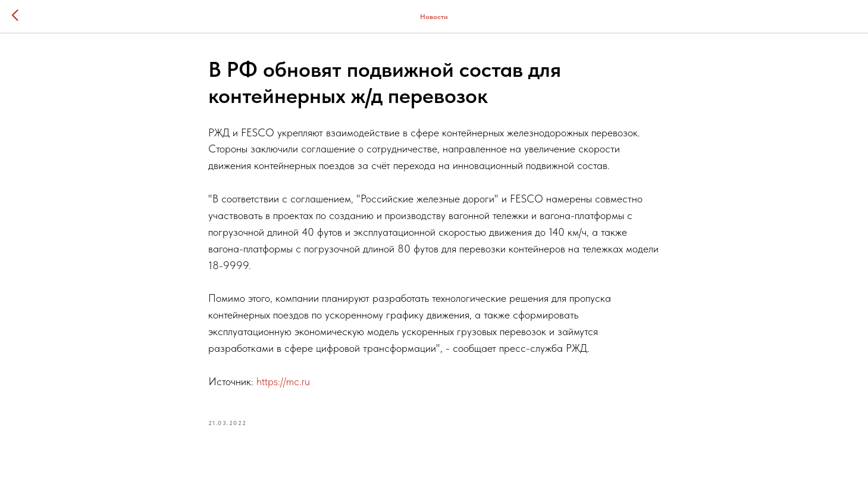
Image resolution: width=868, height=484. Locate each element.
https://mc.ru (283, 381)
